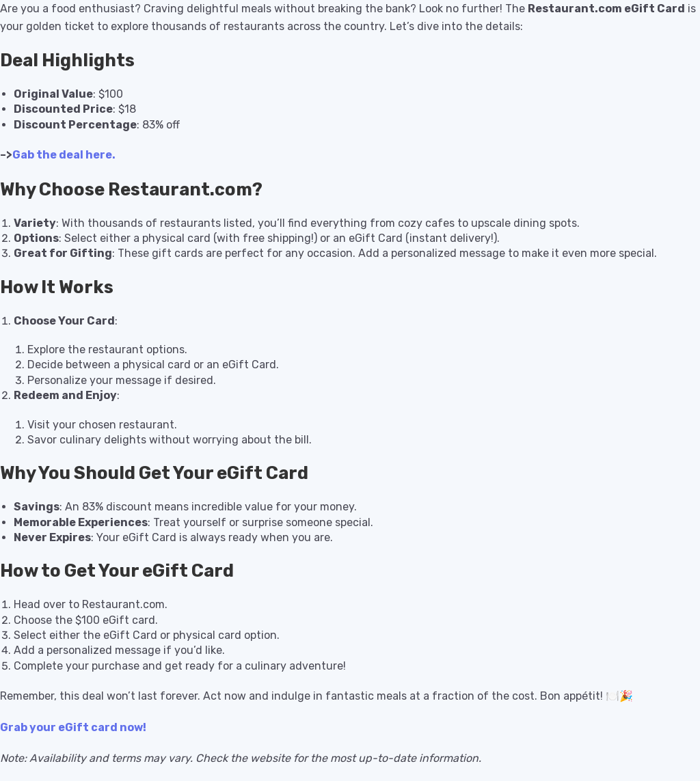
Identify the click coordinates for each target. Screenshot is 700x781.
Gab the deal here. (64, 155)
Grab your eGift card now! (73, 727)
